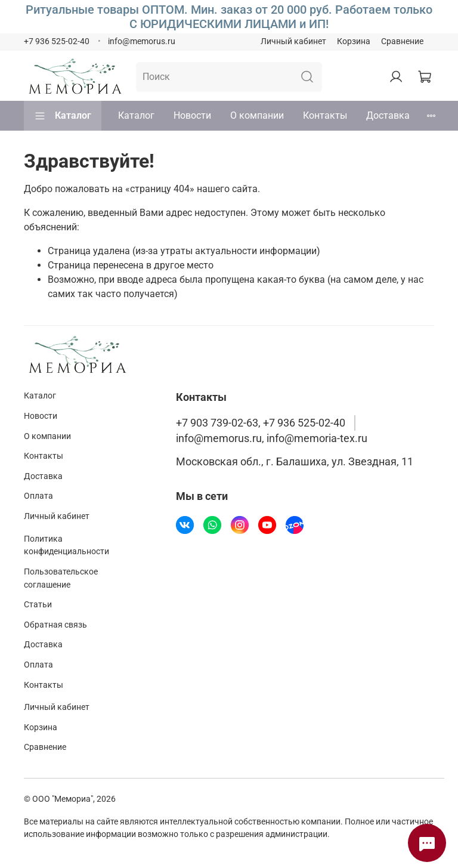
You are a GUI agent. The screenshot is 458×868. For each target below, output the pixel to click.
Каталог (63, 116)
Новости (192, 115)
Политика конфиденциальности (66, 546)
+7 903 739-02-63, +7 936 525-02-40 (261, 423)
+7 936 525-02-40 (57, 41)
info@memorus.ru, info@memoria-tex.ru (272, 438)
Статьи (38, 605)
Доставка (388, 115)
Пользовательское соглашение (61, 578)
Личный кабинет (293, 41)
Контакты (325, 115)
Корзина (354, 41)
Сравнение (402, 41)
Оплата (38, 496)
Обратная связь (55, 625)
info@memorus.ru (142, 41)
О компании (257, 115)
